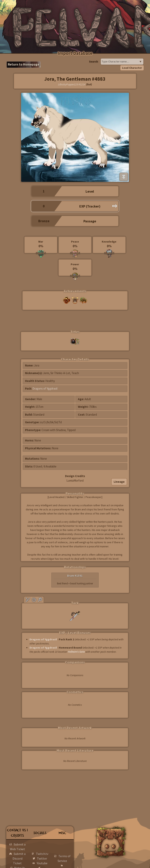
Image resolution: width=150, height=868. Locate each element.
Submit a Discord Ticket (19, 858)
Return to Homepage (24, 64)
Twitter (42, 858)
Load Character (132, 68)
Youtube (42, 863)
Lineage (119, 482)
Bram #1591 (75, 576)
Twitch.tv (42, 854)
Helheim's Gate (76, 652)
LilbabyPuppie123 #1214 (72, 84)
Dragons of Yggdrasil (45, 388)
